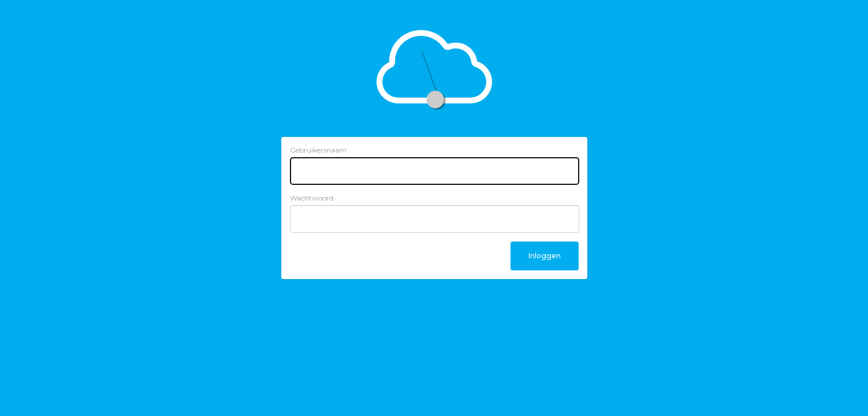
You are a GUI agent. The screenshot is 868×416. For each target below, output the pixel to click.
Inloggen (545, 256)
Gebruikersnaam (318, 150)
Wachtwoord (312, 198)
